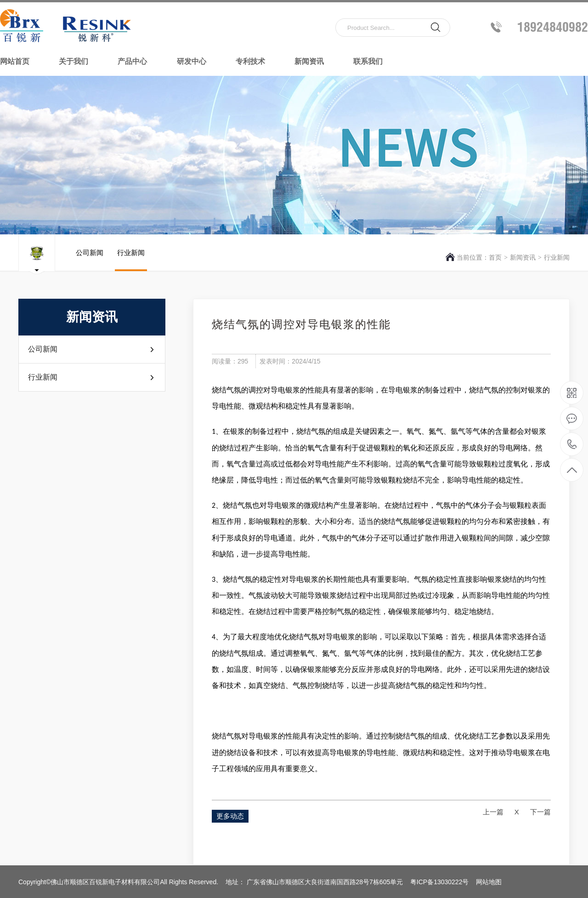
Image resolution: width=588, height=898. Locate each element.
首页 (495, 257)
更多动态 (230, 816)
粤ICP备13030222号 (440, 882)
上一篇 (493, 812)
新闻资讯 (309, 61)
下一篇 (540, 812)
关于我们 (73, 61)
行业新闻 (557, 257)
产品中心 (132, 61)
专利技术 (250, 61)
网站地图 (489, 882)
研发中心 (192, 61)
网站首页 (15, 61)
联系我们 (368, 61)
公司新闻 (90, 260)
